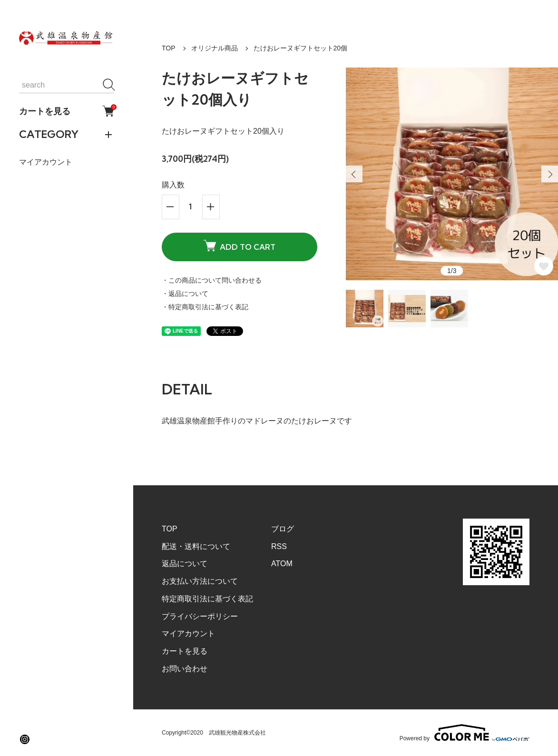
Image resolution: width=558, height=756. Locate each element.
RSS (279, 546)
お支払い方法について (200, 581)
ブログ (283, 529)
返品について (185, 564)
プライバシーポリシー (200, 616)
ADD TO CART (240, 246)
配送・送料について (196, 546)
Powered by (465, 733)
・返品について (185, 294)
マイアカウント (46, 162)
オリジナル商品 (215, 48)
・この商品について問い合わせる (212, 280)
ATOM (282, 564)
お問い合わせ (185, 669)
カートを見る (67, 111)
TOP (169, 48)
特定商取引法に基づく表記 (207, 599)
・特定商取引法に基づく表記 (205, 307)
